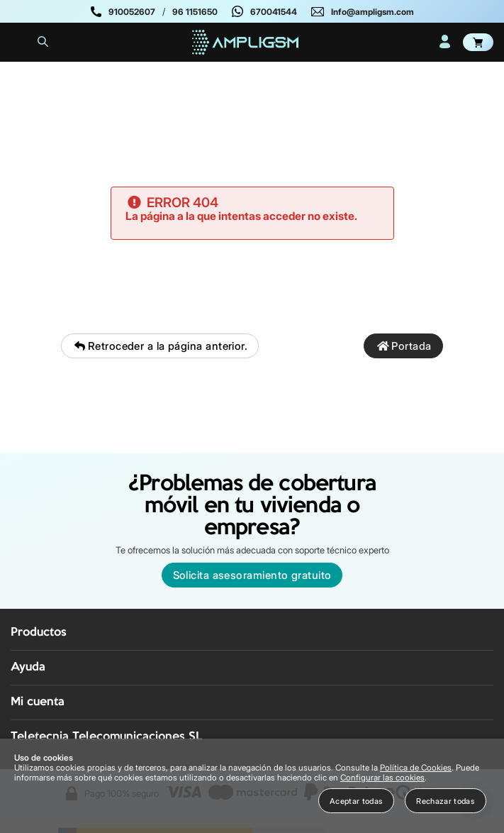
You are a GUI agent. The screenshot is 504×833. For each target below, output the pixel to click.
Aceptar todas (356, 801)
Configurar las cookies (382, 778)
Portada (403, 346)
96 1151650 (195, 12)
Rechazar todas (446, 801)
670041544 (274, 12)
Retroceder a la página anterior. (160, 346)
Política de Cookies (416, 768)
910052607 (132, 12)
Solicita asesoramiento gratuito (252, 575)
